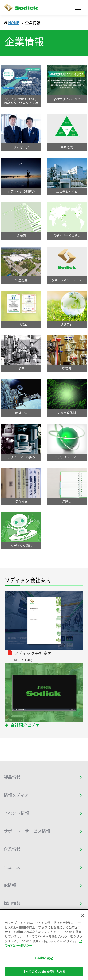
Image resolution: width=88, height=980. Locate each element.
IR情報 (10, 885)
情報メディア (16, 795)
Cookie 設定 (44, 961)
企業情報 (12, 849)
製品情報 (12, 777)
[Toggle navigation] (78, 7)
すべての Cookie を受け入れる (44, 975)
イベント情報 (16, 813)
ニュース (12, 867)
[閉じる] (82, 919)
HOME (14, 22)
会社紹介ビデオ (25, 725)
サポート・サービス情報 (27, 831)
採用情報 (12, 903)
